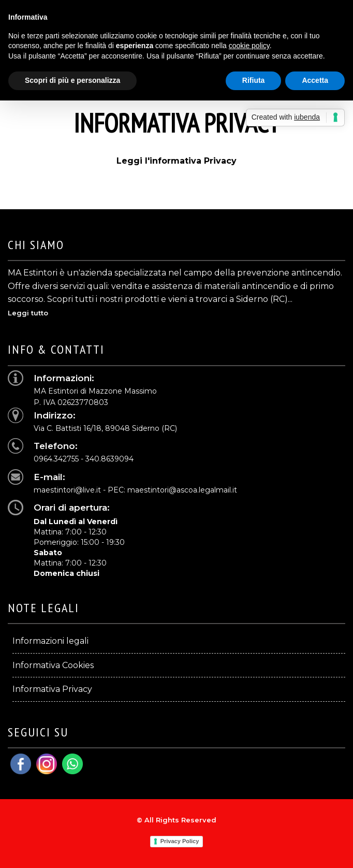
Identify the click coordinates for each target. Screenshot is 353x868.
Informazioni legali (50, 641)
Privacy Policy (180, 841)
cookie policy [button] (249, 46)
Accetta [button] (315, 80)
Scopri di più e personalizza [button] (72, 80)
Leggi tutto (28, 313)
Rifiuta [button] (254, 80)
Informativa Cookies (53, 665)
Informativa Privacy (52, 689)
